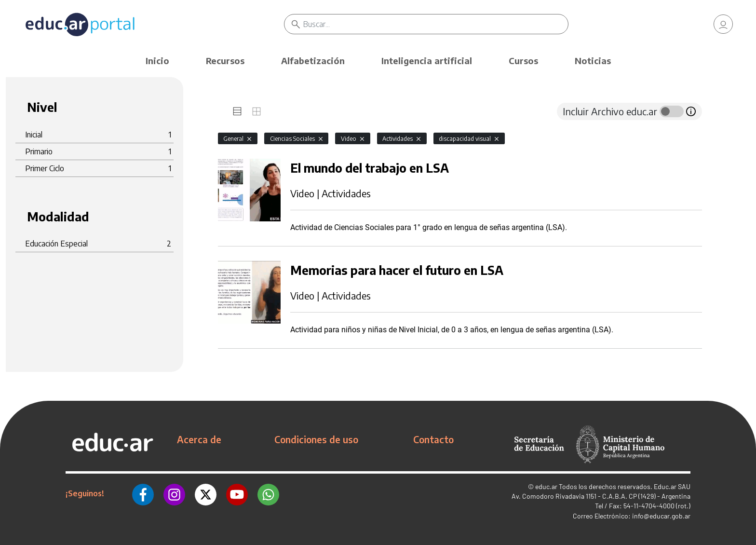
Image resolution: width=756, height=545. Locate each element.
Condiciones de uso (316, 439)
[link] (723, 24)
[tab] (237, 111)
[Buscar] (436, 24)
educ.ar (546, 486)
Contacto (433, 439)
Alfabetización (313, 61)
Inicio (157, 61)
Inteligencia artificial (427, 61)
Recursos (225, 61)
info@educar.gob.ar (661, 516)
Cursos (523, 61)
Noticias (593, 61)
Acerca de (199, 439)
